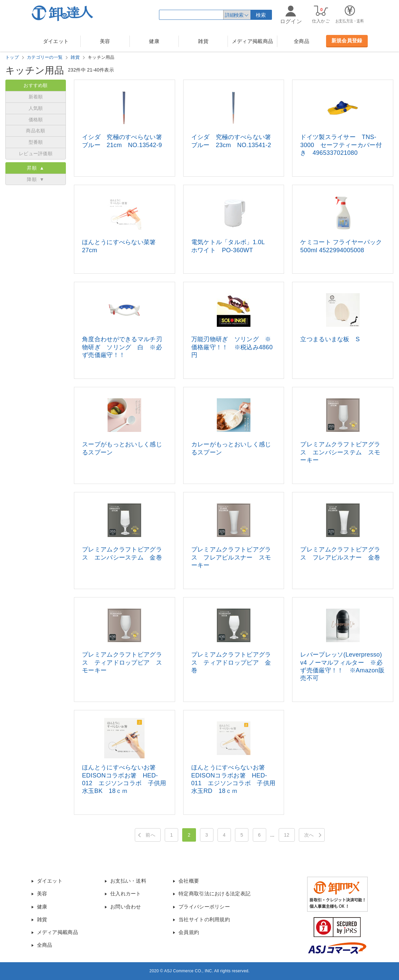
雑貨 (203, 41)
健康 (154, 41)
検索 (261, 15)
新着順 (36, 97)
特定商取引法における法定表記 (214, 894)
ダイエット (56, 41)
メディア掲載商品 (252, 41)
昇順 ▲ (35, 168)
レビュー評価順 (36, 153)
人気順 (36, 108)
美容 (105, 41)
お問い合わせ (126, 907)
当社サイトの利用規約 (204, 919)
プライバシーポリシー (204, 907)
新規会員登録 (347, 40)
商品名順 (35, 131)
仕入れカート (126, 894)
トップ (12, 57)
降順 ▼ (35, 179)
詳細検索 (234, 15)
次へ (309, 835)
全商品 (302, 41)
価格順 (36, 120)
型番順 (36, 142)
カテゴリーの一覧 (45, 57)
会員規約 (189, 932)
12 (287, 835)
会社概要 (189, 881)
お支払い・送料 (128, 881)
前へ (150, 835)
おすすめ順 (36, 85)
